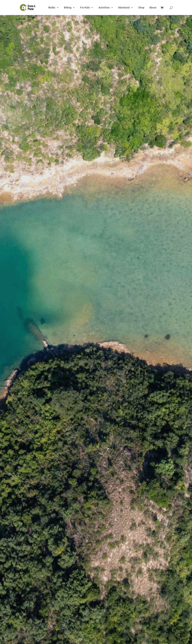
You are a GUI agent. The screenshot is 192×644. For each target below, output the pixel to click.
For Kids (85, 8)
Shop (141, 8)
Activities (104, 8)
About (153, 8)
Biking (68, 8)
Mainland (124, 8)
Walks (52, 8)
